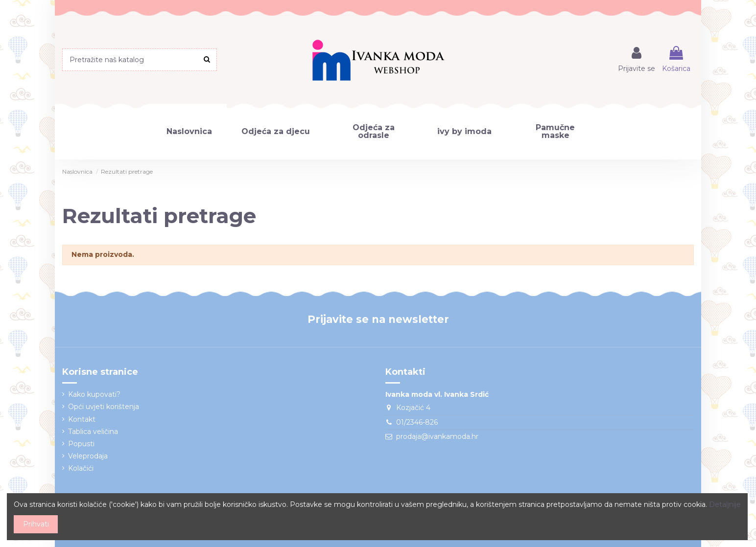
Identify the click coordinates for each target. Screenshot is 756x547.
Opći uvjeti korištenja (104, 407)
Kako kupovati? (94, 394)
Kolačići (81, 468)
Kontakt (82, 419)
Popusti (81, 444)
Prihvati (36, 524)
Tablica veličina (93, 432)
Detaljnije (725, 504)
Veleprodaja (88, 456)
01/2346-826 (417, 422)
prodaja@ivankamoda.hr (437, 436)
